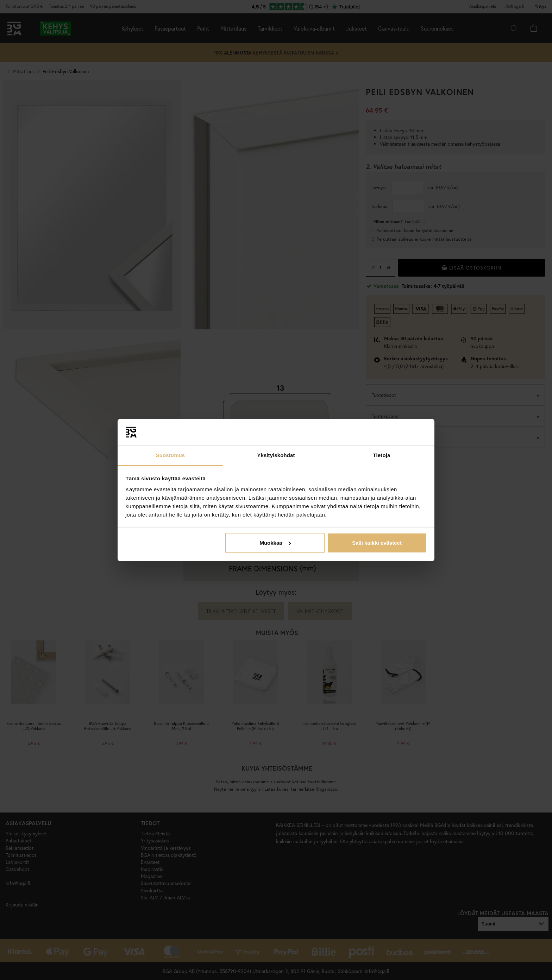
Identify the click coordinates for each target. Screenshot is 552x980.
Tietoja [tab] (382, 455)
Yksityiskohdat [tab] (276, 455)
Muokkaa (275, 543)
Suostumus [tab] (171, 455)
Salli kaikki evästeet (377, 543)
